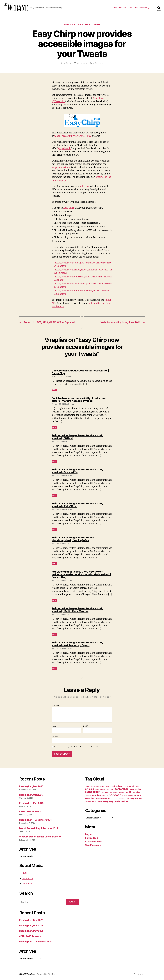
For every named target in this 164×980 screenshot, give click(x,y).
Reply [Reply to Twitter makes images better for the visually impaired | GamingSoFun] (54, 563)
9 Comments (98, 63)
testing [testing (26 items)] (131, 799)
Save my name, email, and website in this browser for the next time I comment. (81, 747)
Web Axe (30, 974)
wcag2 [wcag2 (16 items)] (111, 802)
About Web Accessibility (139, 8)
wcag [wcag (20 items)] (106, 802)
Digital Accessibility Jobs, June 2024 (39, 828)
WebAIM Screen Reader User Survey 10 (40, 837)
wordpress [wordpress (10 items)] (134, 802)
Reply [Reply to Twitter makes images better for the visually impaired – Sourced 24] (54, 495)
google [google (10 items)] (115, 792)
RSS (25, 873)
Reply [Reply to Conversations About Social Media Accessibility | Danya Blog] (54, 390)
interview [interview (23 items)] (136, 792)
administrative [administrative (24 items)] (119, 786)
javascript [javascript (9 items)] (88, 796)
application (70, 25)
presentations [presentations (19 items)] (128, 796)
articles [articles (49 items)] (90, 789)
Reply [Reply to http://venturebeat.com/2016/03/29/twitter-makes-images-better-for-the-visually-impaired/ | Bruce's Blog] (54, 600)
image (87, 25)
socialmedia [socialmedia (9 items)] (114, 799)
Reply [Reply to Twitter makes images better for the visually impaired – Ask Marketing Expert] (54, 668)
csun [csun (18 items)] (132, 789)
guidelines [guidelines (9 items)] (121, 792)
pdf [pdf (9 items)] (107, 796)
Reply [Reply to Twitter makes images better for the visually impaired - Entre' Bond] (54, 529)
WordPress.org (93, 845)
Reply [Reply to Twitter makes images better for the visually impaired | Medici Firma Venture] (54, 634)
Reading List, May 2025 (31, 803)
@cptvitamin (65, 148)
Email (86, 726)
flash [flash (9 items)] (103, 792)
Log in (88, 834)
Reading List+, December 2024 (35, 820)
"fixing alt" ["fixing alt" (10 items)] (108, 786)
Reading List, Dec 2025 (31, 786)
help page (85, 186)
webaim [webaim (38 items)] (125, 801)
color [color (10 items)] (112, 789)
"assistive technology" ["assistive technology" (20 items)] (95, 786)
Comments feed (94, 841)
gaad (80, 25)
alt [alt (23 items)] (133, 786)
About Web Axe (119, 8)
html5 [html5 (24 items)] (128, 792)
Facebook (27, 884)
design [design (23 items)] (138, 789)
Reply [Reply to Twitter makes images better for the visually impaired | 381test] (54, 461)
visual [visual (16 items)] (100, 802)
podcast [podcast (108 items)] (115, 795)
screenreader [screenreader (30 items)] (103, 799)
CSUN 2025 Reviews (30, 812)
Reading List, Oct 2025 (31, 795)
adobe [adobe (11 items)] (129, 786)
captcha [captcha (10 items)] (103, 789)
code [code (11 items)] (108, 789)
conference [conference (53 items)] (122, 789)
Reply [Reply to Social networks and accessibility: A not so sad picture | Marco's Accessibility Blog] (54, 427)
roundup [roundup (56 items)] (90, 798)
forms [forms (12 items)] (107, 792)
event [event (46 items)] (88, 792)
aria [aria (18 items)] (137, 786)
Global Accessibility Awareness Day (73, 136)
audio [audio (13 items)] (97, 789)
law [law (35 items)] (99, 795)
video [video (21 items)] (94, 802)
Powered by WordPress (47, 974)
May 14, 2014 (82, 63)
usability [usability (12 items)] (88, 802)
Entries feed (92, 838)
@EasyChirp (59, 101)
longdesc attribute (61, 167)
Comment (56, 705)
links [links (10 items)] (103, 796)
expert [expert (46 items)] (97, 792)
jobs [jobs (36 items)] (94, 795)
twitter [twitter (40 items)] (139, 799)
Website (55, 736)
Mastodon (28, 878)
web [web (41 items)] (117, 801)
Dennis (68, 63)
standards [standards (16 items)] (122, 799)
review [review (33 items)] (138, 795)
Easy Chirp (98, 98)
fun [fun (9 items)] (111, 792)
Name (55, 726)
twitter (96, 25)
